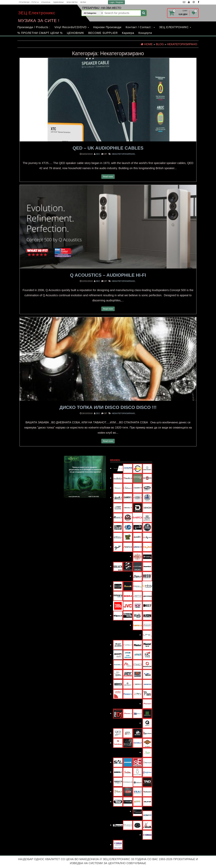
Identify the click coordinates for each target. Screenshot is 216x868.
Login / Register (116, 2)
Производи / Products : (34, 27)
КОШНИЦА (46, 2)
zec (98, 154)
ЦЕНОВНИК (75, 33)
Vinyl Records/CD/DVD (72, 27)
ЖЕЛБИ (83, 2)
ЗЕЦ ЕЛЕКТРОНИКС (175, 27)
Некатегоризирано (123, 154)
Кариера (128, 33)
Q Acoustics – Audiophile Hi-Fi (108, 275)
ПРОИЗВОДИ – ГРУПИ (29, 2)
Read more (108, 177)
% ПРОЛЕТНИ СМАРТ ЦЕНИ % (40, 33)
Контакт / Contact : (140, 27)
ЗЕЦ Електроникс (37, 13)
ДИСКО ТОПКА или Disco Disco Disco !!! (108, 407)
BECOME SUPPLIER (103, 33)
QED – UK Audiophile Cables (108, 148)
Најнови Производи (107, 27)
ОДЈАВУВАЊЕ (58, 2)
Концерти (145, 33)
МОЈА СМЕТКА (72, 2)
